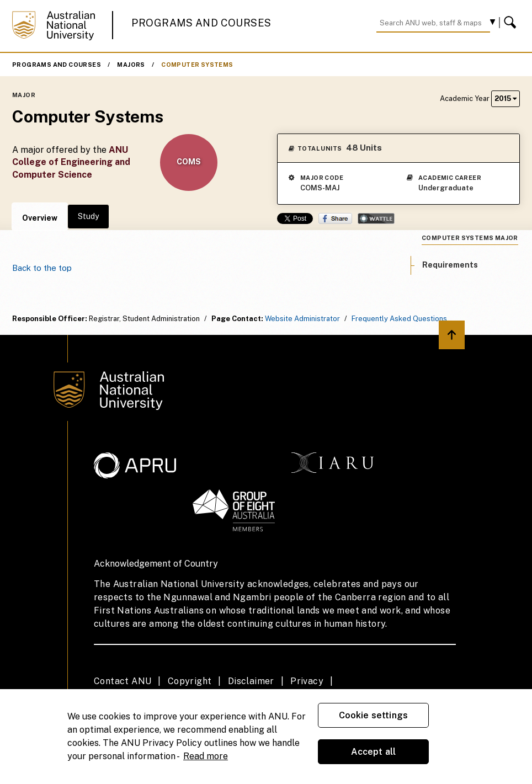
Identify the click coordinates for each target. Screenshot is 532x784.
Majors (131, 65)
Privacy (307, 681)
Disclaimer (251, 681)
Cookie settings (373, 715)
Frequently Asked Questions (399, 319)
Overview (40, 218)
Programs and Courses (201, 23)
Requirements (450, 265)
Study (88, 216)
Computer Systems (197, 65)
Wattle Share (376, 218)
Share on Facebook (335, 218)
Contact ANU (123, 681)
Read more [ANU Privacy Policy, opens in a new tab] (206, 756)
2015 (506, 98)
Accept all (374, 752)
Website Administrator (302, 319)
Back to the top (42, 268)
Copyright (190, 681)
